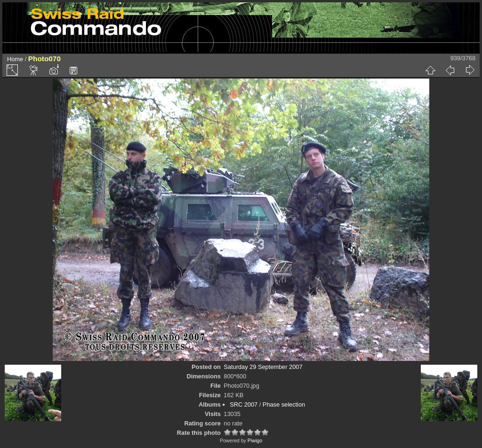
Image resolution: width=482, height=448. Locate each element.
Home (15, 59)
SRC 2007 (244, 404)
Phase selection (284, 404)
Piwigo (255, 440)
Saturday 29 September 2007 (263, 367)
